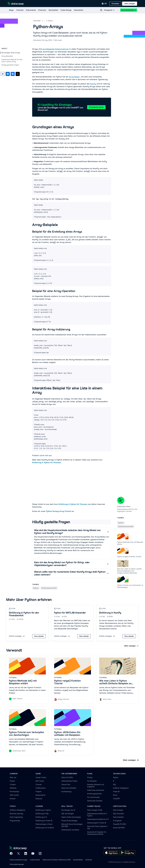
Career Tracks (41, 777)
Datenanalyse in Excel (44, 824)
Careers (13, 785)
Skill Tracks (40, 781)
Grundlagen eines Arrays (11, 53)
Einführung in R (41, 817)
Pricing (90, 777)
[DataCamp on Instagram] (40, 854)
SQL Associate (118, 814)
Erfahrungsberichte (94, 794)
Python (56, 21)
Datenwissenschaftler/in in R (98, 819)
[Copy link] (3, 74)
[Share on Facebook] (13, 74)
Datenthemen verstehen (70, 830)
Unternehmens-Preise (69, 781)
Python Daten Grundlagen (71, 817)
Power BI (116, 792)
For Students (92, 781)
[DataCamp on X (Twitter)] (18, 854)
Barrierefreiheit (78, 860)
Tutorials (47, 21)
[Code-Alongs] (66, 10)
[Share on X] (18, 74)
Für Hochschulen (93, 797)
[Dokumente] (31, 10)
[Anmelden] (115, 4)
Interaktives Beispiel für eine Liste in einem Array (12, 61)
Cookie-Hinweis (35, 860)
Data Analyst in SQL (95, 810)
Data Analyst (118, 810)
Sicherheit (89, 860)
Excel (115, 795)
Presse (12, 781)
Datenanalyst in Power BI (97, 823)
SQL (115, 785)
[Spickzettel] (53, 10)
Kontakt (13, 799)
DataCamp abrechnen (96, 790)
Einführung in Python (43, 810)
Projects (39, 792)
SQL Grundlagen (68, 814)
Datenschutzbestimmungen (19, 860)
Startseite (37, 21)
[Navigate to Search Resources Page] (101, 10)
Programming (15, 821)
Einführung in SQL (42, 814)
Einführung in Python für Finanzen (47, 463)
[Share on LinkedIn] (8, 74)
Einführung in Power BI (44, 821)
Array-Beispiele (7, 56)
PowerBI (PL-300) (120, 824)
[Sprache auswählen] (104, 4)
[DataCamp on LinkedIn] (26, 854)
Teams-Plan (66, 785)
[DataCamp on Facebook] (11, 854)
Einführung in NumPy (110, 613)
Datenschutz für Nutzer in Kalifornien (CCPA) (57, 860)
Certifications (41, 788)
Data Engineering (16, 817)
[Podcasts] (42, 10)
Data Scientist (118, 817)
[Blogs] (11, 10)
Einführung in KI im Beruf (45, 828)
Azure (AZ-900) (119, 828)
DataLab (39, 799)
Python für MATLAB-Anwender (70, 613)
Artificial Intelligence (121, 788)
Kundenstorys (66, 792)
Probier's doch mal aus (42, 455)
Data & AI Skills (67, 777)
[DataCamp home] (26, 848)
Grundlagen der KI (68, 810)
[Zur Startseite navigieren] (16, 4)
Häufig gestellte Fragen (10, 65)
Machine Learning (16, 814)
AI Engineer (117, 821)
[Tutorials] (20, 10)
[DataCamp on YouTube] (33, 854)
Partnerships (14, 792)
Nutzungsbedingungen (17, 864)
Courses (39, 785)
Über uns (13, 777)
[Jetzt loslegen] (130, 4)
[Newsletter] (79, 10)
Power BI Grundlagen (69, 821)
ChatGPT (117, 799)
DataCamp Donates (95, 801)
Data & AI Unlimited (69, 788)
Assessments (40, 795)
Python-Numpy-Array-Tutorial (59, 511)
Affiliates (13, 788)
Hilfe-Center (14, 795)
